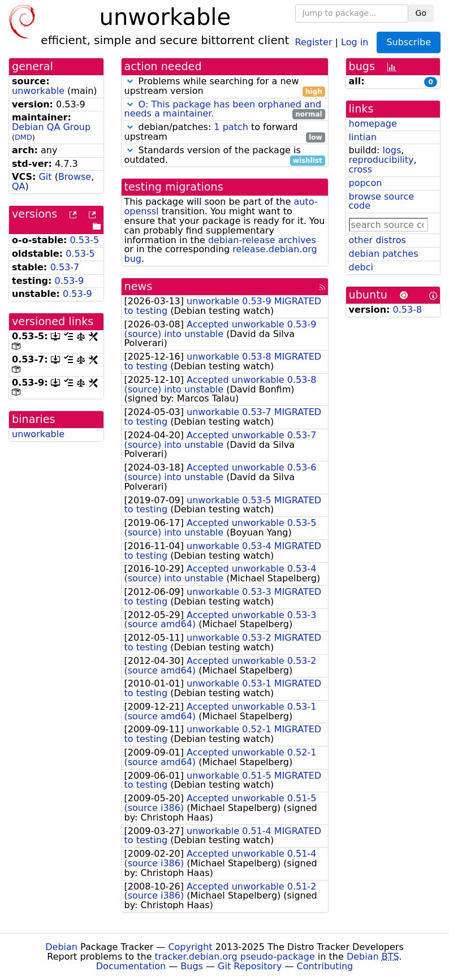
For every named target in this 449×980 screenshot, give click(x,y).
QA (19, 186)
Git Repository (250, 966)
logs (392, 150)
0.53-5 (85, 240)
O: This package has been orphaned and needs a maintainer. (223, 109)
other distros (377, 240)
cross (361, 169)
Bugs (192, 966)
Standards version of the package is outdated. (225, 156)
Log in (355, 42)
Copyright (190, 947)
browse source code (382, 201)
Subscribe (409, 42)
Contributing (325, 966)
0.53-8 (408, 310)
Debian (61, 947)
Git (45, 177)
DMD (23, 137)
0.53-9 (70, 281)
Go (421, 13)
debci (361, 267)
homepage (373, 124)
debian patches (384, 254)
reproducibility (381, 160)
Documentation (131, 966)
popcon (366, 183)
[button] (130, 81)
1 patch (231, 127)
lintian (363, 137)
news (139, 286)
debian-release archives (262, 240)
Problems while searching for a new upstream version (225, 87)
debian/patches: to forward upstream (225, 132)
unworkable (38, 91)
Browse (75, 177)
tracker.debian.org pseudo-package (235, 957)
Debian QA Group (51, 127)
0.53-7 (65, 267)
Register (314, 42)
